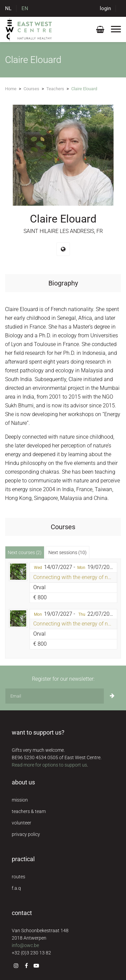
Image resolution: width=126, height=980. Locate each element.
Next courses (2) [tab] (25, 552)
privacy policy (26, 834)
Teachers (55, 89)
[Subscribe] (112, 696)
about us (23, 782)
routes (18, 877)
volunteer (22, 823)
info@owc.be (25, 945)
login (105, 8)
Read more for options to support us (49, 765)
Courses (31, 89)
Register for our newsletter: (63, 679)
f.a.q (16, 888)
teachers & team (29, 811)
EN (25, 8)
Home (11, 89)
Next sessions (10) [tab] (68, 552)
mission (20, 800)
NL (8, 8)
